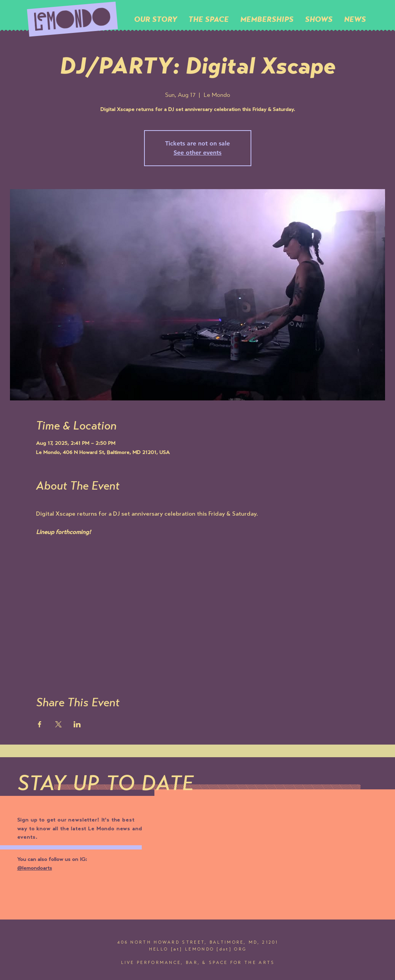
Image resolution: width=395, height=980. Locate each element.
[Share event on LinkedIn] (77, 724)
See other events (197, 153)
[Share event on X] (58, 724)
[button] (209, 19)
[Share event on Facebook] (40, 724)
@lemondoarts (35, 869)
